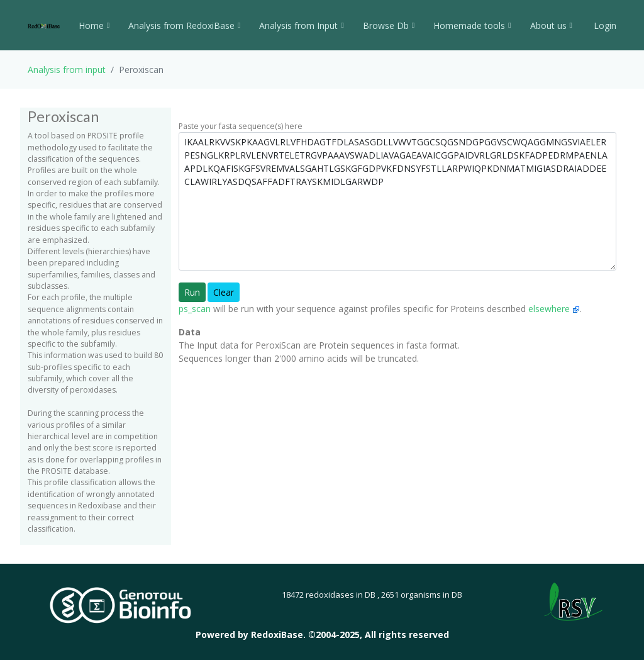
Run (192, 292)
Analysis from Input (301, 25)
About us (551, 25)
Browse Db (389, 25)
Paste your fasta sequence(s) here (241, 126)
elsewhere (554, 309)
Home (94, 25)
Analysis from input (67, 70)
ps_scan (195, 309)
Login (604, 25)
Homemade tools (472, 25)
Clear (224, 292)
